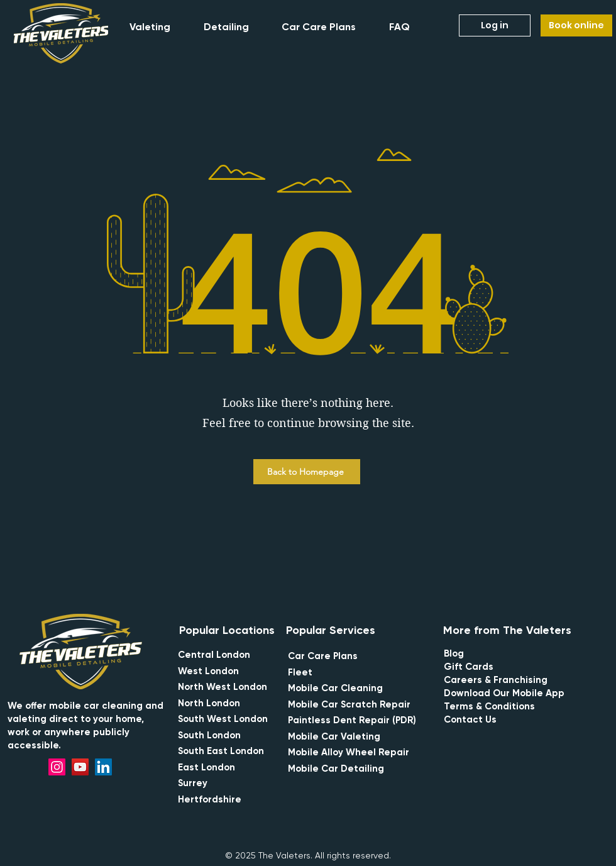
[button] (158, 27)
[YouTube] (80, 767)
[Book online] (576, 25)
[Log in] (495, 25)
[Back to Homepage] (307, 472)
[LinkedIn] (103, 767)
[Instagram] (57, 767)
